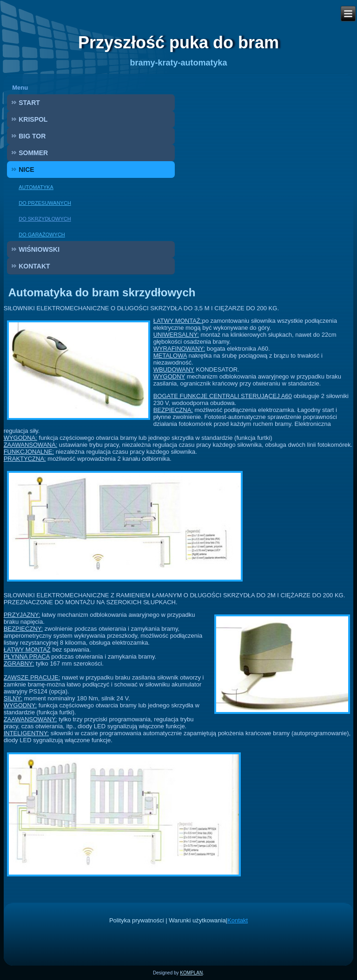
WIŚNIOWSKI (39, 249)
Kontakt (238, 920)
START (29, 103)
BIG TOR (32, 136)
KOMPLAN (191, 973)
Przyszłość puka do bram (178, 42)
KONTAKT (34, 266)
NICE (26, 170)
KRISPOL (33, 119)
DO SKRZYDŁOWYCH (45, 219)
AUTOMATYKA (36, 187)
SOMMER (33, 153)
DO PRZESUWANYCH (45, 203)
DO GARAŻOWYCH (42, 235)
